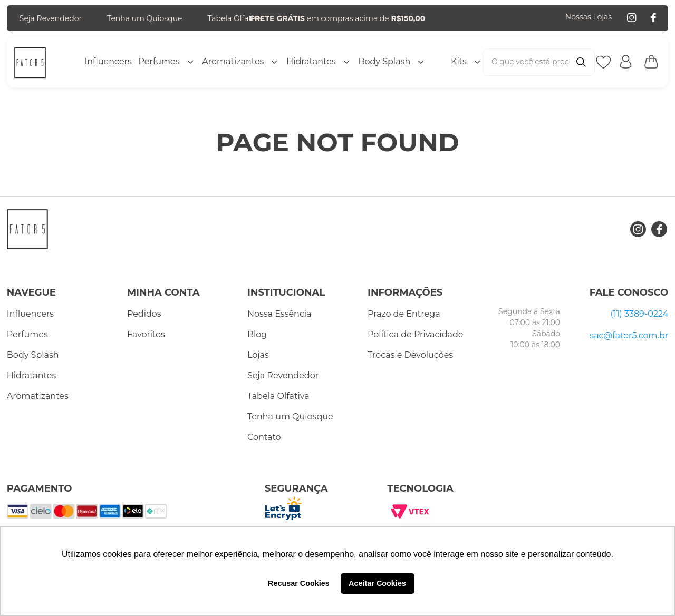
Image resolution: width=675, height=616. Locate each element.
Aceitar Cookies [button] (377, 583)
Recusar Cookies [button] (299, 583)
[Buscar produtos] (581, 62)
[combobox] (539, 62)
